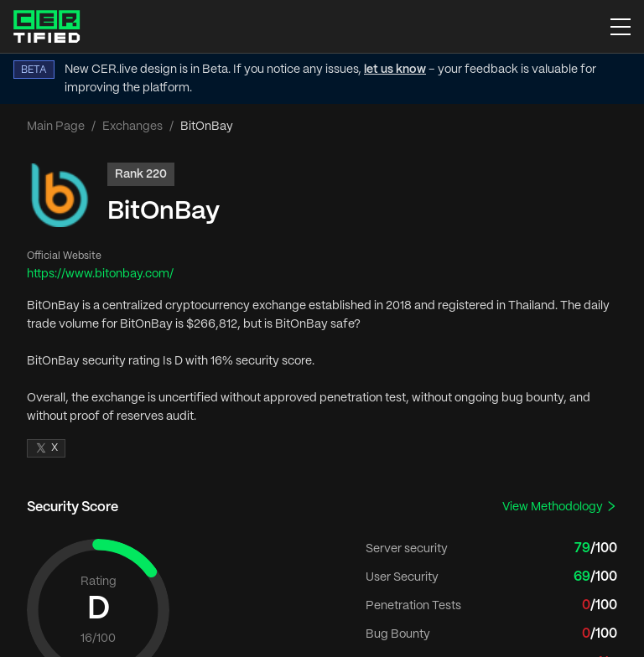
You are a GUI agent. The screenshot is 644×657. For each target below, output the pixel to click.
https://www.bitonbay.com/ (100, 274)
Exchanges (132, 127)
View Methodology (560, 507)
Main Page (56, 127)
